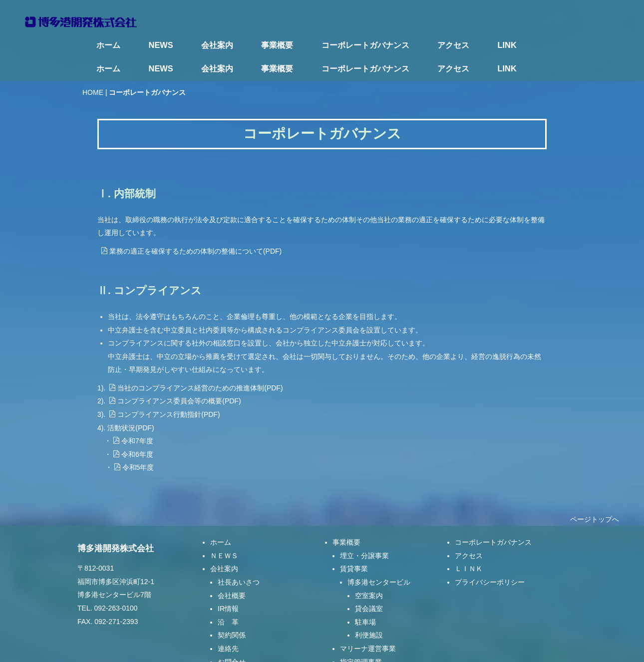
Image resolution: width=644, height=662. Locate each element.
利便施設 (369, 612)
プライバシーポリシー (490, 559)
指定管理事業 (361, 638)
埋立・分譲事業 (364, 532)
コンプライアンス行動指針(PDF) (164, 391)
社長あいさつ (239, 559)
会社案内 (217, 45)
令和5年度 (134, 444)
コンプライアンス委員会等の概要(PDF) (175, 377)
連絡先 (228, 625)
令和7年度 (133, 417)
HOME (93, 68)
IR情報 (228, 585)
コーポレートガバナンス (365, 45)
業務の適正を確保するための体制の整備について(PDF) (191, 227)
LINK (507, 45)
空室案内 (369, 572)
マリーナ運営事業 (368, 625)
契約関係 (232, 612)
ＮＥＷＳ (224, 532)
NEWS (161, 45)
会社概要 (232, 572)
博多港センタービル (379, 559)
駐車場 (365, 598)
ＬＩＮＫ (469, 545)
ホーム (108, 45)
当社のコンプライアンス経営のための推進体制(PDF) (196, 364)
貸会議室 (369, 585)
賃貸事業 (354, 545)
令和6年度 (133, 430)
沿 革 (228, 598)
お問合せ (232, 638)
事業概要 (277, 45)
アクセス (453, 45)
